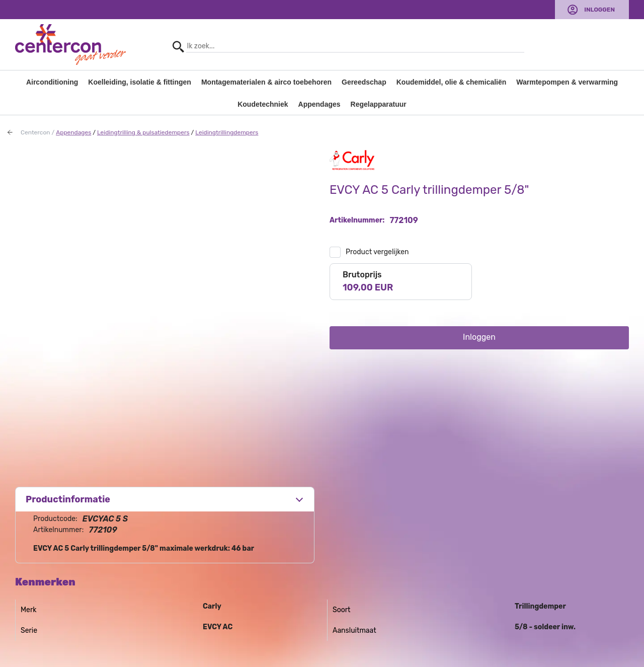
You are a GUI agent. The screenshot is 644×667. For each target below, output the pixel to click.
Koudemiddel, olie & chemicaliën (452, 82)
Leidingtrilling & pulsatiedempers (143, 132)
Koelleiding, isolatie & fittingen (140, 82)
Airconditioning (52, 82)
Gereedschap (364, 82)
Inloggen (599, 10)
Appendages (319, 104)
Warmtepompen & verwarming (567, 82)
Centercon (35, 132)
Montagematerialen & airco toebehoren (266, 82)
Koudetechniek (263, 104)
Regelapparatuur (379, 104)
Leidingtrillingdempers (227, 132)
